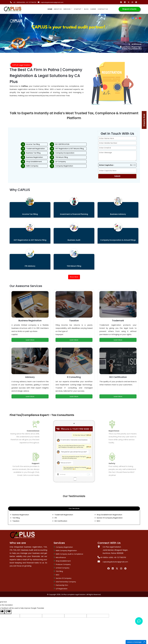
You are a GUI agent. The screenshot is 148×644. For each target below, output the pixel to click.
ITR (56, 518)
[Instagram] (133, 2)
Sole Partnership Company (66, 582)
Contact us (103, 9)
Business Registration (26, 158)
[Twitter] (129, 2)
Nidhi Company (24, 167)
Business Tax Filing (25, 153)
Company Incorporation (71, 153)
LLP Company (66, 162)
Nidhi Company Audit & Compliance (69, 554)
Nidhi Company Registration (66, 551)
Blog (86, 9)
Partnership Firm (62, 586)
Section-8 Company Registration (111, 518)
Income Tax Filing (25, 143)
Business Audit (74, 240)
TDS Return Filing (67, 158)
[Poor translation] (8, 612)
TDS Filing (59, 572)
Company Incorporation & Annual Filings (118, 240)
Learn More (30, 340)
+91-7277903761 (31, 2)
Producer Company (63, 565)
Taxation (16, 521)
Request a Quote (129, 9)
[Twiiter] (117, 569)
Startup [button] (78, 9)
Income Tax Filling (30, 214)
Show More (74, 277)
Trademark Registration (28, 148)
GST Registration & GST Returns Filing (76, 148)
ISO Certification (61, 521)
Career (93, 9)
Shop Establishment (26, 162)
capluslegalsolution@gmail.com (52, 2)
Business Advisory (118, 214)
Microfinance (61, 558)
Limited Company (63, 568)
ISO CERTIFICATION (68, 143)
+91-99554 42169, (106, 558)
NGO (99, 521)
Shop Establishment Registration (111, 515)
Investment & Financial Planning (74, 214)
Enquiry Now (144, 120)
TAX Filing (16, 518)
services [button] (67, 9)
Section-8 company (64, 579)
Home (50, 8)
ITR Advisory (30, 266)
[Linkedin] (125, 2)
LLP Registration (62, 589)
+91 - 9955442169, (19, 2)
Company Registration (70, 167)
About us (58, 9)
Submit (117, 176)
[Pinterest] (137, 2)
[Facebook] (121, 2)
